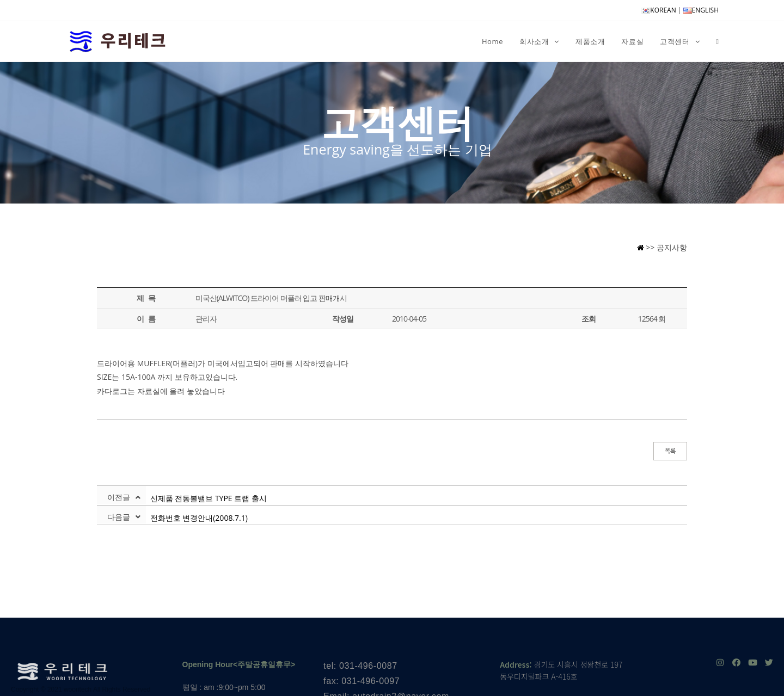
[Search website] (717, 41)
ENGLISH (701, 10)
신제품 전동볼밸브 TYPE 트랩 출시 (206, 498)
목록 (670, 451)
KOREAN (659, 10)
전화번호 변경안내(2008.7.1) (197, 518)
